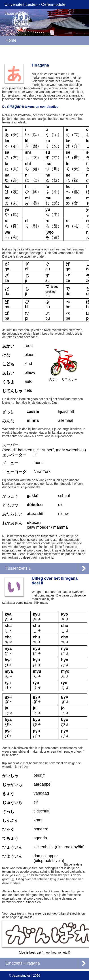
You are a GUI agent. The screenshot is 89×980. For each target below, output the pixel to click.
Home (11, 40)
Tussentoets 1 (18, 568)
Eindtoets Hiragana (23, 963)
